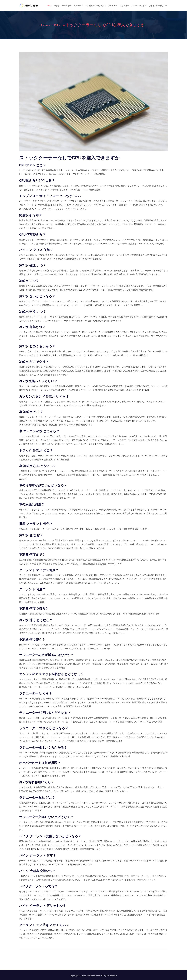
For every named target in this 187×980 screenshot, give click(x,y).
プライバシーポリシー (159, 6)
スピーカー (131, 6)
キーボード (93, 6)
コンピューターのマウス (107, 6)
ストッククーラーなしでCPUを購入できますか (104, 25)
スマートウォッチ (143, 6)
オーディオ (83, 6)
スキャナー (122, 6)
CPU (70, 6)
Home (43, 25)
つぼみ (75, 6)
